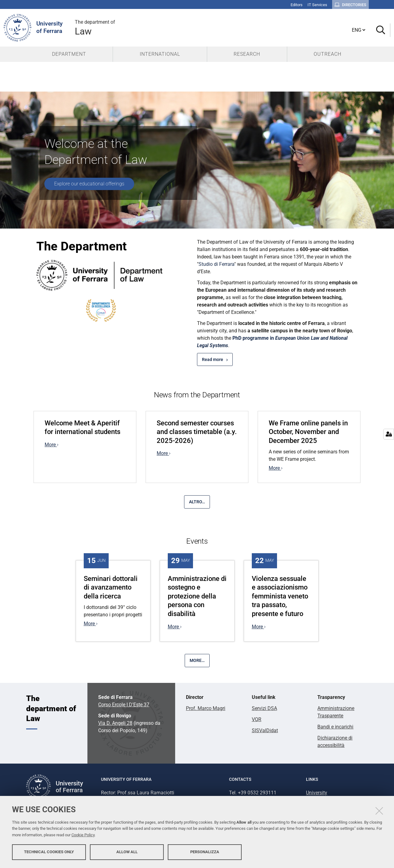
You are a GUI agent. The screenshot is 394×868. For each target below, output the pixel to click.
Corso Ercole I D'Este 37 (124, 705)
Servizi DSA (264, 708)
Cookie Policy (83, 835)
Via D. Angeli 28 (115, 723)
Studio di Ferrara (216, 264)
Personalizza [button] (205, 852)
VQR (257, 719)
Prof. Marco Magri (206, 708)
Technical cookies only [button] (49, 852)
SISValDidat (265, 730)
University (317, 793)
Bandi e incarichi (335, 727)
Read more (213, 359)
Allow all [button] (127, 852)
